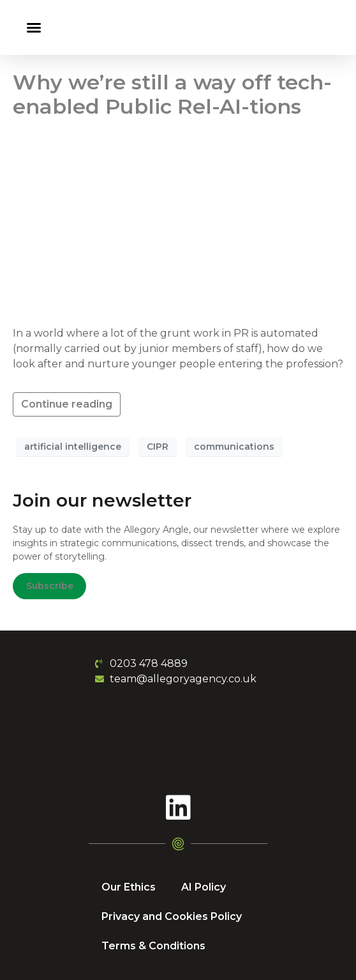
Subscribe (50, 586)
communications (234, 447)
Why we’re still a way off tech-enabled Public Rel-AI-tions (172, 94)
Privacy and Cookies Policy (172, 916)
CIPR (158, 447)
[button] (34, 27)
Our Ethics (129, 887)
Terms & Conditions (153, 946)
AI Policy (204, 887)
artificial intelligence (73, 447)
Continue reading (67, 404)
